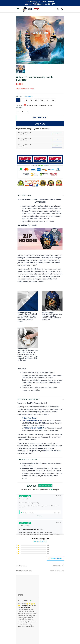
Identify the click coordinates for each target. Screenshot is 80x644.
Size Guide (29, 96)
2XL (36, 100)
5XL (53, 100)
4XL (47, 100)
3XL (42, 100)
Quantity (19, 108)
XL (31, 100)
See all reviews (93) (40, 541)
